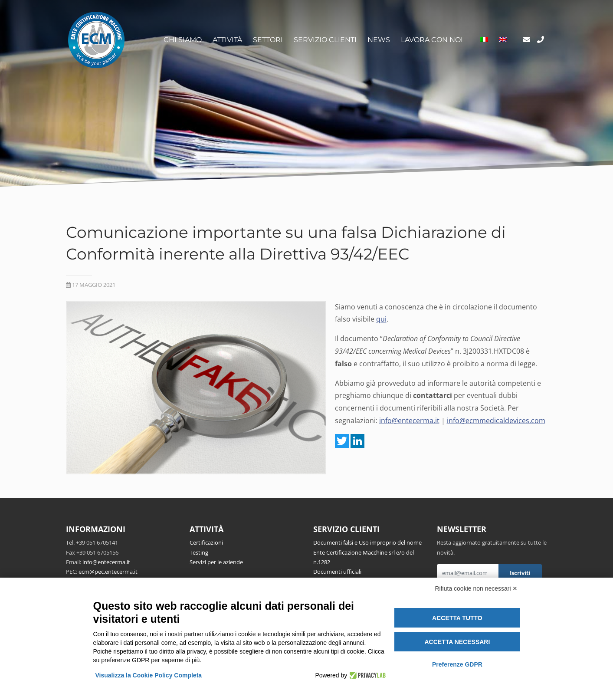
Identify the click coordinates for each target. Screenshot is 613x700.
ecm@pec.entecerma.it (108, 572)
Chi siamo (183, 40)
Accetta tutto (457, 618)
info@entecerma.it (409, 421)
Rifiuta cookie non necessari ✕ (477, 588)
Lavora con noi (432, 40)
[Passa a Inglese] (503, 40)
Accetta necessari (457, 642)
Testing (199, 552)
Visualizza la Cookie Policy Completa (149, 675)
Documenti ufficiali (337, 572)
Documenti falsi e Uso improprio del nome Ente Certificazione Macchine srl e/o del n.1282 (367, 552)
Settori (268, 40)
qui (381, 319)
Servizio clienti (325, 40)
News (379, 40)
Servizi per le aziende (216, 562)
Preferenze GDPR (457, 664)
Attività (227, 40)
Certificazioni (206, 542)
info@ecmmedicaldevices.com (496, 421)
